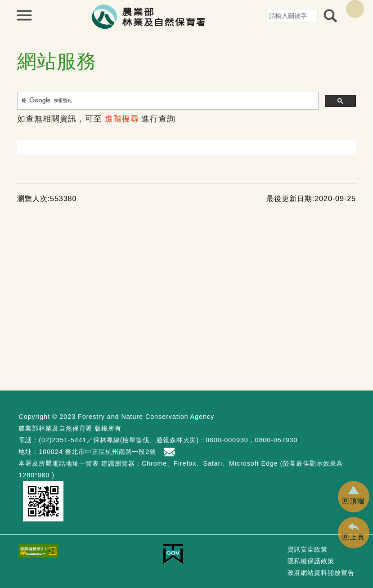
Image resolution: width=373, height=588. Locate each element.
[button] (354, 497)
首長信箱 (170, 452)
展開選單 (24, 15)
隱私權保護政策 (311, 561)
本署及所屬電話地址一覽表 (59, 463)
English (355, 9)
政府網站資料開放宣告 (321, 573)
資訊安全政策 (308, 549)
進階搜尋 (122, 119)
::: (263, 15)
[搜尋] (167, 101)
